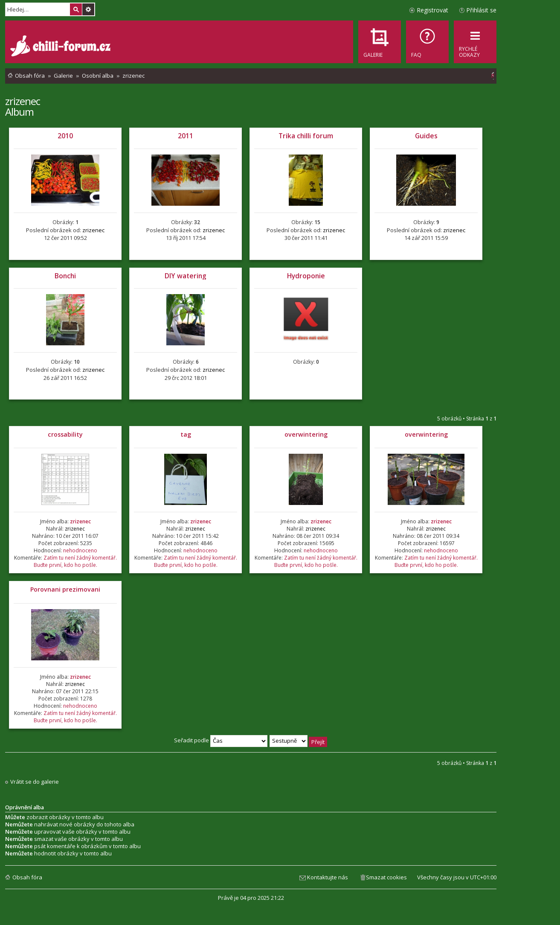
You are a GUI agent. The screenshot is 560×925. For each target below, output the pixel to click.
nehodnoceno (80, 550)
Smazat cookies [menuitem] (386, 877)
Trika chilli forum (306, 136)
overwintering (306, 434)
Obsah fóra (27, 877)
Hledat (76, 9)
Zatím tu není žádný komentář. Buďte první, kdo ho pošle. (75, 561)
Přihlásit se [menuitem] (481, 10)
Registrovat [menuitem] (432, 10)
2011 (186, 136)
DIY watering (186, 276)
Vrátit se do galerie (35, 782)
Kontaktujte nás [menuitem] (328, 877)
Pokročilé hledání (88, 9)
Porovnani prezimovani (65, 589)
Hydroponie (306, 276)
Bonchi (65, 276)
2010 (65, 136)
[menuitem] (427, 42)
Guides (426, 136)
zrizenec (23, 101)
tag (186, 434)
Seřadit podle (221, 740)
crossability (65, 434)
